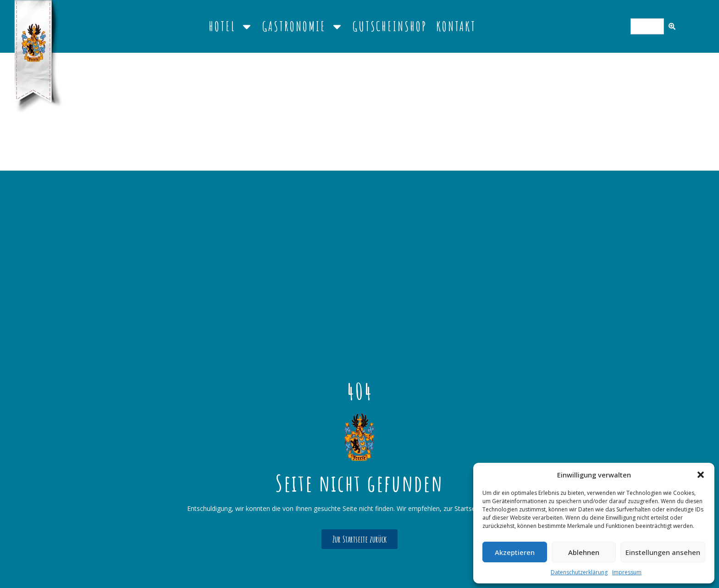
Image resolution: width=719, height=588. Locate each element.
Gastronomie (303, 27)
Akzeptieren (515, 552)
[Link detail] (359, 437)
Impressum (627, 572)
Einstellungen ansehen (663, 552)
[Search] (672, 26)
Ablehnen (584, 552)
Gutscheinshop (390, 26)
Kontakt (456, 26)
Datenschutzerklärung (579, 572)
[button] (701, 475)
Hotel (231, 27)
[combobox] (647, 26)
